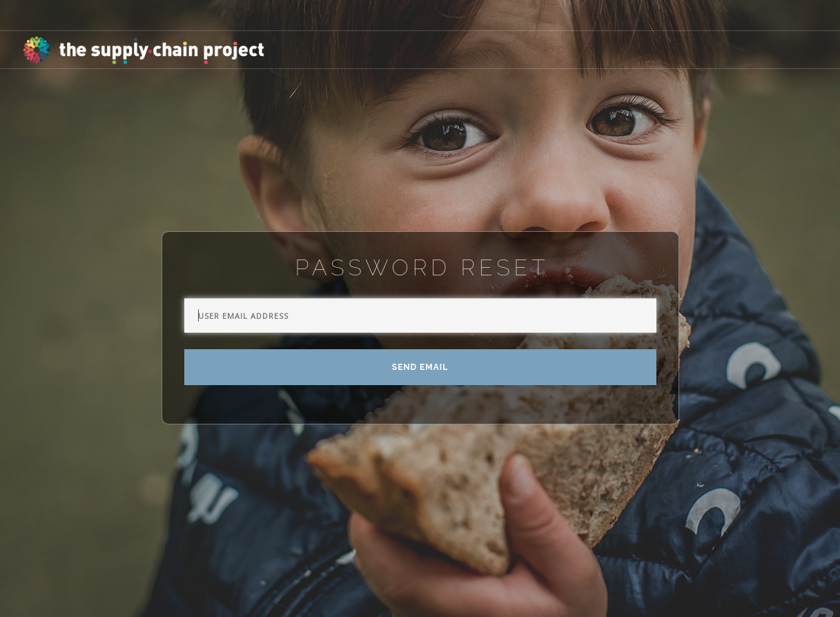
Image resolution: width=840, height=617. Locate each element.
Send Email (420, 367)
